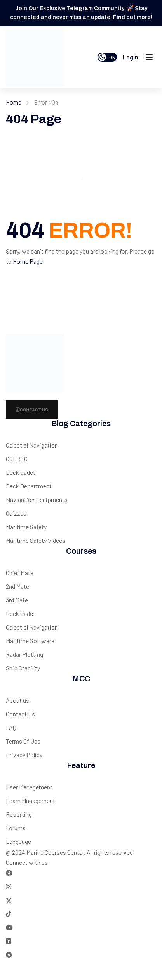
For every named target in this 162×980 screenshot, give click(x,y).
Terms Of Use (23, 741)
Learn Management (30, 801)
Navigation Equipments (37, 500)
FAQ (11, 727)
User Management (29, 787)
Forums (16, 828)
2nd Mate (17, 586)
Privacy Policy (24, 755)
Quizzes (16, 513)
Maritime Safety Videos (36, 540)
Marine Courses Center (55, 852)
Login (131, 57)
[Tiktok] (9, 914)
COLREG (17, 459)
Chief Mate (20, 573)
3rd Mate (17, 600)
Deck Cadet (21, 472)
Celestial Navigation (32, 445)
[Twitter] (9, 900)
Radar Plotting (24, 654)
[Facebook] (9, 873)
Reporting (19, 814)
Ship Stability (23, 668)
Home (14, 102)
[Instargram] (9, 886)
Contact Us (32, 409)
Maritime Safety (26, 527)
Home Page (28, 261)
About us (17, 700)
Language (18, 841)
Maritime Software (30, 641)
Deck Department (29, 486)
